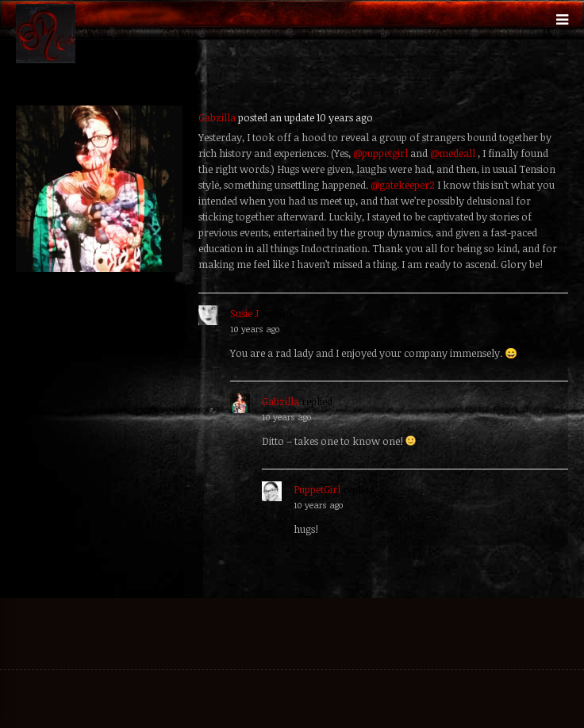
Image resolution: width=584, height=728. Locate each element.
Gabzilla (217, 117)
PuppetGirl (317, 489)
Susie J (244, 313)
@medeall (453, 153)
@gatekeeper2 (403, 185)
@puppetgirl (380, 153)
